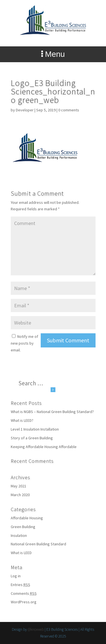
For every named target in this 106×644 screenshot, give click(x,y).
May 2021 (19, 486)
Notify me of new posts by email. (24, 343)
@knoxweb (36, 629)
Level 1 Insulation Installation (35, 429)
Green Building (23, 527)
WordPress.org (24, 602)
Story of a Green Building (32, 438)
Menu (53, 54)
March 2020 (20, 495)
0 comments (69, 110)
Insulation (19, 535)
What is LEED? (22, 420)
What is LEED (21, 553)
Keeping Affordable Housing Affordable (44, 447)
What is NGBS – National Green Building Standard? (52, 412)
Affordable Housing (27, 518)
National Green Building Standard (38, 544)
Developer (25, 110)
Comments (24, 593)
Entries (20, 585)
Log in (16, 576)
